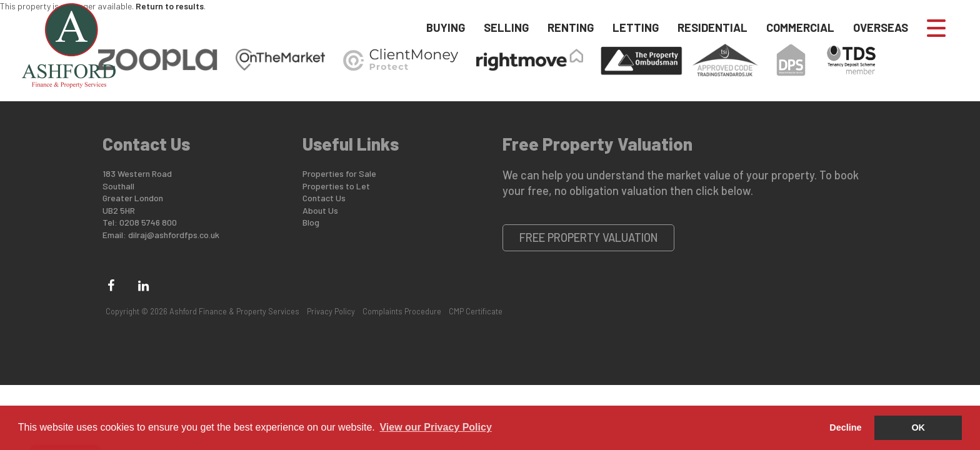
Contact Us (324, 198)
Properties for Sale (339, 173)
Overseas (881, 27)
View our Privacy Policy (435, 427)
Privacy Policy (331, 311)
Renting (571, 27)
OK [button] (918, 427)
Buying (446, 27)
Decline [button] (845, 427)
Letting (636, 27)
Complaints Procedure (402, 311)
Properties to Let (336, 186)
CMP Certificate (476, 311)
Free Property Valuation (589, 237)
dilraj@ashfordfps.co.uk (174, 235)
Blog (311, 222)
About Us (320, 210)
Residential (712, 27)
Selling (506, 27)
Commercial (800, 27)
